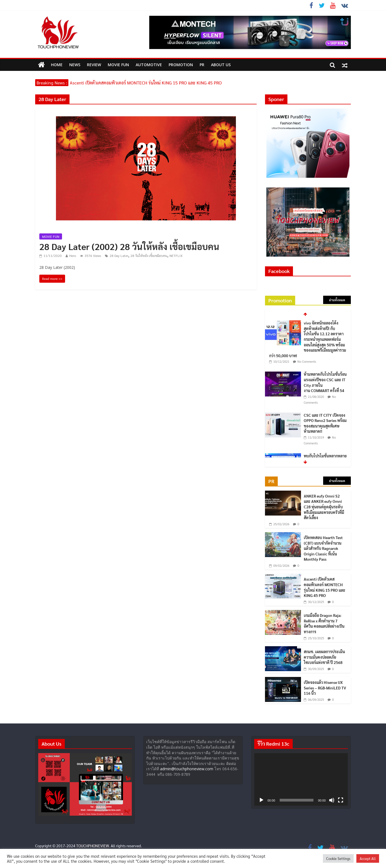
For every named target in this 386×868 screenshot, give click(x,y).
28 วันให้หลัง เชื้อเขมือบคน (149, 256)
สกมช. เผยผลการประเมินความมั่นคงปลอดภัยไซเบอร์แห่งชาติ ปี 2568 (324, 657)
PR (202, 65)
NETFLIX (176, 256)
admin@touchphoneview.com (187, 769)
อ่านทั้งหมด (337, 300)
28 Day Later (119, 256)
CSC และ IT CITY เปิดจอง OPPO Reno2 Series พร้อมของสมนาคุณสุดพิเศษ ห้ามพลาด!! (325, 423)
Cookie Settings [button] (338, 858)
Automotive (149, 65)
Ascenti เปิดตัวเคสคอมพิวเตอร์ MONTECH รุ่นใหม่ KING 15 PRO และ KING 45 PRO (146, 83)
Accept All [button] (368, 858)
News (75, 65)
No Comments (307, 361)
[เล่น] (261, 800)
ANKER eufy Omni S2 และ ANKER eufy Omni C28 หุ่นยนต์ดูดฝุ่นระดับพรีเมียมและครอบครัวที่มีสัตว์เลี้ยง (324, 507)
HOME (57, 65)
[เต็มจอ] (341, 800)
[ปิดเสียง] (332, 800)
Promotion (181, 65)
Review (94, 65)
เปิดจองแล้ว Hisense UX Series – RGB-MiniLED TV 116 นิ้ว (325, 688)
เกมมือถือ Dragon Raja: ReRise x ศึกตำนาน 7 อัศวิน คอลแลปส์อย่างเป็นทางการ (324, 623)
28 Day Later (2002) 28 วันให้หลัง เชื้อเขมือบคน (129, 246)
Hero (73, 256)
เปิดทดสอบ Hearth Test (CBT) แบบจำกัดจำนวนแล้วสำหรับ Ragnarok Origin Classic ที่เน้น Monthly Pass (323, 548)
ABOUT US (221, 65)
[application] (301, 779)
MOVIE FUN (118, 65)
